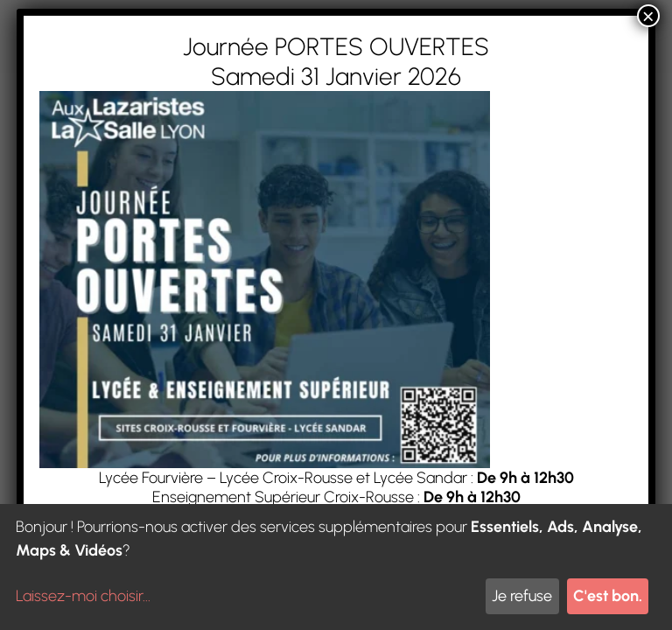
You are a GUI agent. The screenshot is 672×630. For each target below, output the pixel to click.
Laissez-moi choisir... (83, 596)
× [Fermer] (648, 16)
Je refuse (522, 596)
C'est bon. (608, 596)
